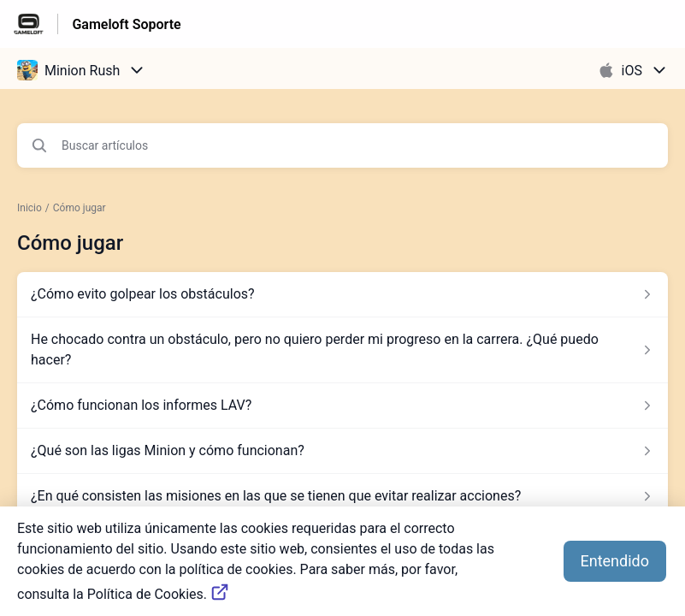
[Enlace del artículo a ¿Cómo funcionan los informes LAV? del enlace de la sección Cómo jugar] (342, 406)
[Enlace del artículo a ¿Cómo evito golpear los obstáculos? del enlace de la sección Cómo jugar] (342, 294)
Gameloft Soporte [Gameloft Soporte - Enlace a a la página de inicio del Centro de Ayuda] (126, 24)
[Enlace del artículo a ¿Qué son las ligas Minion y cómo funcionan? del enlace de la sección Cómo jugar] (342, 451)
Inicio (30, 208)
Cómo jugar (80, 208)
